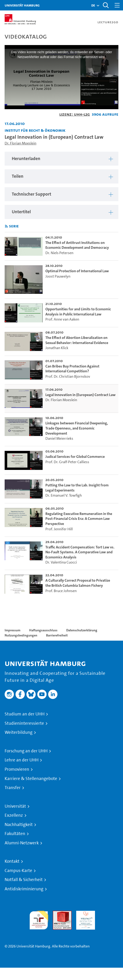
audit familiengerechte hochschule (39, 919)
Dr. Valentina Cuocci (61, 562)
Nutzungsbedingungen (21, 635)
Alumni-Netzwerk (22, 843)
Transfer (13, 788)
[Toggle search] (106, 5)
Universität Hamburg (22, 5)
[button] (93, 5)
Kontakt (12, 861)
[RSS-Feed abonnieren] (6, 226)
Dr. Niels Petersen (59, 253)
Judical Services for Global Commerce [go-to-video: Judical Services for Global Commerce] (75, 457)
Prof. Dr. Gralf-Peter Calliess (67, 462)
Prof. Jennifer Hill (59, 529)
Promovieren (17, 769)
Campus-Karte (18, 871)
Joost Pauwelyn (58, 276)
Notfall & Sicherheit (24, 880)
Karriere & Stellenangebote (31, 779)
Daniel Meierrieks (59, 438)
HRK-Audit (84, 913)
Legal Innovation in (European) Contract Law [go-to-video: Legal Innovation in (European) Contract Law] (80, 395)
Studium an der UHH (25, 714)
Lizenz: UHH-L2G (75, 114)
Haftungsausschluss (43, 630)
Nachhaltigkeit (19, 825)
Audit (57, 913)
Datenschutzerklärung (82, 630)
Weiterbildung (19, 732)
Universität (15, 806)
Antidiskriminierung (24, 889)
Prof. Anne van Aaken (62, 319)
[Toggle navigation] (117, 5)
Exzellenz (14, 815)
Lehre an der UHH (22, 760)
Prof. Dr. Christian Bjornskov (68, 376)
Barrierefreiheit (57, 635)
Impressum (13, 630)
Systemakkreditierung (109, 913)
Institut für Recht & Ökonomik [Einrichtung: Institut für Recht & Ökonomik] (35, 130)
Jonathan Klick (57, 348)
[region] (61, 159)
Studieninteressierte (24, 723)
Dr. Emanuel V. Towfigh (64, 495)
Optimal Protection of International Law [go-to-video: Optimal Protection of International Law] (77, 271)
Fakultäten (15, 834)
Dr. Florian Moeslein (20, 143)
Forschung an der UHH (26, 751)
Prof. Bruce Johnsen (61, 591)
